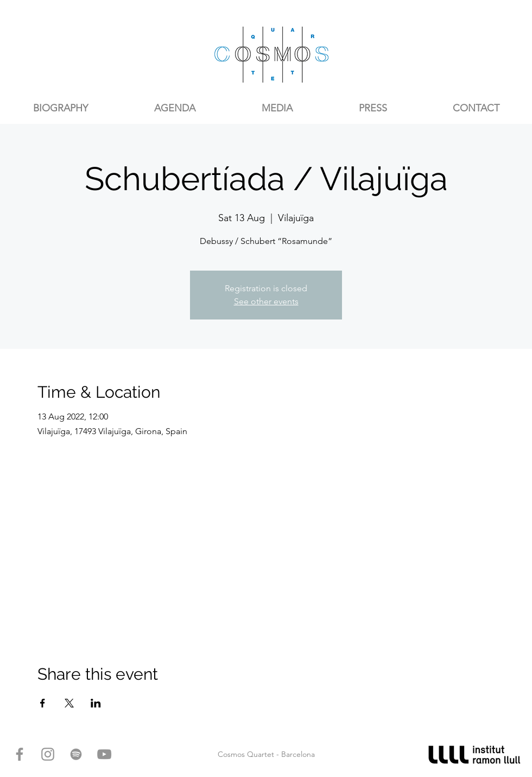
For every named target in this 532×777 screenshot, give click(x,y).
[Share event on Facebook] (43, 703)
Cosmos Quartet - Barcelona (266, 754)
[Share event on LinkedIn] (96, 703)
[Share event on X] (69, 703)
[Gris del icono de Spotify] (76, 754)
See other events (266, 301)
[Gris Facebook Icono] (20, 754)
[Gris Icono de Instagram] (48, 754)
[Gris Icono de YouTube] (104, 754)
